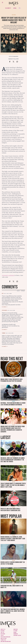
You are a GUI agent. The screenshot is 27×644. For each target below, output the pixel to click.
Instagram (3, 634)
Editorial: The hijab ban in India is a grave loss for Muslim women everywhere (13, 404)
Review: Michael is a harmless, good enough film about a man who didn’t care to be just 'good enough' (13, 539)
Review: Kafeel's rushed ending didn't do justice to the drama (13, 563)
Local (15, 8)
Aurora (15, 632)
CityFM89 (15, 631)
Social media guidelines (5, 637)
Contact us (3, 629)
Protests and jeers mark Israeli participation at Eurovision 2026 (10, 510)
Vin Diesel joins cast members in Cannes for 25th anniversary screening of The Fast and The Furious (13, 460)
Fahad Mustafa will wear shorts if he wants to (12, 587)
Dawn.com (16, 629)
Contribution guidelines (6, 641)
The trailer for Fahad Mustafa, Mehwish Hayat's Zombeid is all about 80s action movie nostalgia (13, 611)
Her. (20, 8)
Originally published (8, 275)
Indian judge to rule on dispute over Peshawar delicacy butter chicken (11, 380)
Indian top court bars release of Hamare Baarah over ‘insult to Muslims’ (14, 20)
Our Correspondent (14, 56)
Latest (18, 291)
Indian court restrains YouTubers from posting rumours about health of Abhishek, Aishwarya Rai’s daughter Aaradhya (13, 429)
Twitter (2, 632)
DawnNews (16, 634)
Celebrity (8, 8)
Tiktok (2, 635)
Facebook (2, 631)
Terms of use (3, 640)
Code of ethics (4, 638)
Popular (23, 291)
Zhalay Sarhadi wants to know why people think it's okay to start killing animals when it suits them (13, 485)
